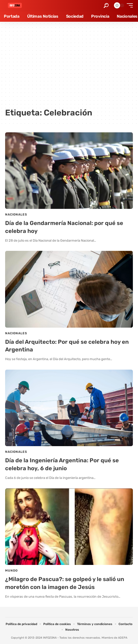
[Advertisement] (69, 67)
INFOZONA (50, 638)
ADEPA (123, 638)
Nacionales (16, 214)
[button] (106, 6)
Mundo (11, 571)
